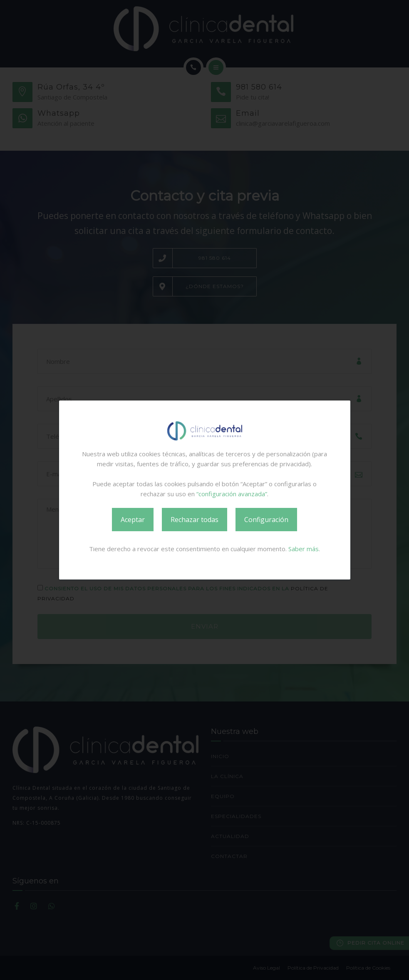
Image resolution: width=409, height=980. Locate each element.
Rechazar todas (195, 520)
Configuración (266, 520)
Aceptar (133, 520)
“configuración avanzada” (232, 494)
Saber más (304, 549)
